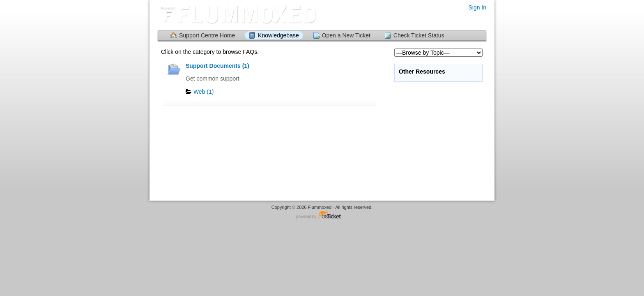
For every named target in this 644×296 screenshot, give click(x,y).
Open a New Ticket (346, 35)
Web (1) (204, 92)
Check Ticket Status (419, 35)
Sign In (477, 7)
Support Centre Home (207, 35)
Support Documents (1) (217, 66)
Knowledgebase (278, 35)
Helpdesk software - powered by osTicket (322, 215)
